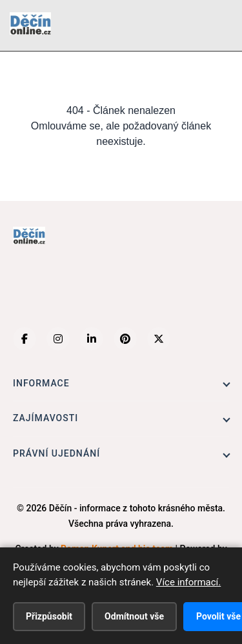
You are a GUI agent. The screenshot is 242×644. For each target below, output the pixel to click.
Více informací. (188, 582)
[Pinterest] (125, 339)
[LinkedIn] (92, 339)
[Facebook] (25, 339)
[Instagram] (58, 339)
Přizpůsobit (49, 616)
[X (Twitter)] (159, 339)
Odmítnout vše (134, 616)
